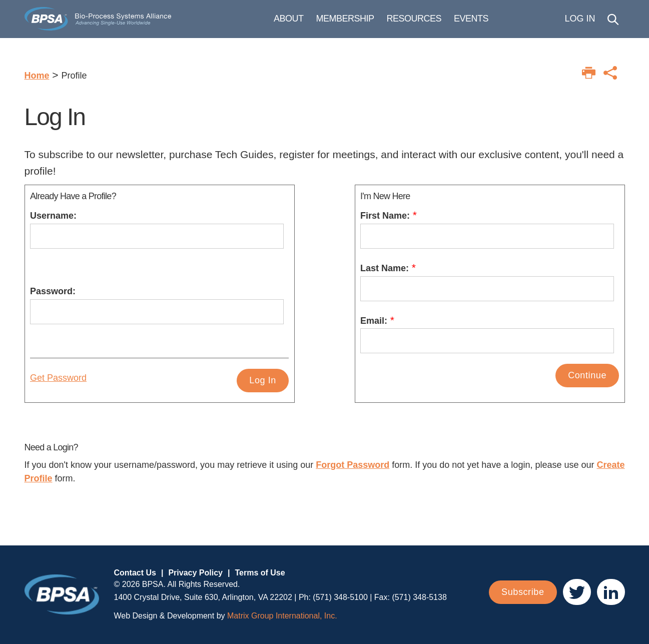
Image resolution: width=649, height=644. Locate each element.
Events (508, 23)
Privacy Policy (195, 573)
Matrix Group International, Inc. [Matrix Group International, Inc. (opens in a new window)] (282, 616)
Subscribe (523, 592)
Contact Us (135, 573)
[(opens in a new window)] (577, 592)
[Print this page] (589, 73)
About (325, 23)
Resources (451, 23)
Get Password (58, 378)
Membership (382, 23)
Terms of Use (260, 573)
